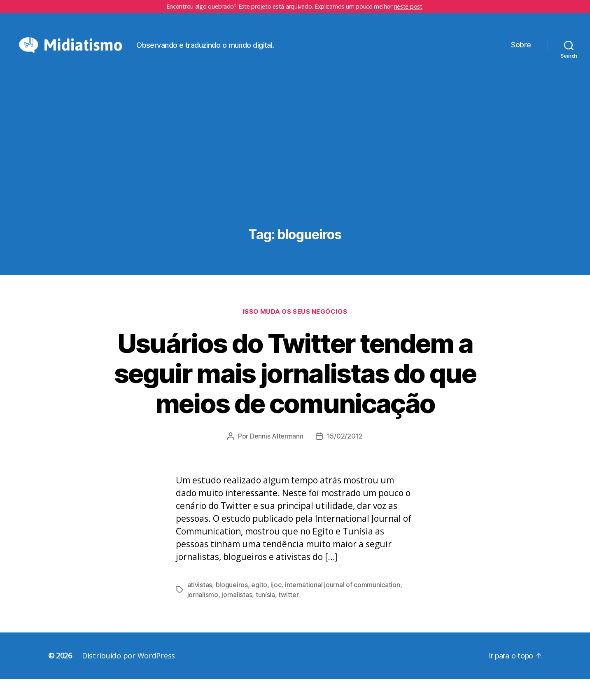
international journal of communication (343, 606)
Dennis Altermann (277, 457)
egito (259, 606)
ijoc (276, 606)
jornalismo (203, 616)
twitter (288, 616)
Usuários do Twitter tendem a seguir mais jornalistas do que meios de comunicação (295, 394)
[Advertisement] (295, 187)
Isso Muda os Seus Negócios (295, 333)
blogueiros (232, 606)
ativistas (200, 606)
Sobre (521, 55)
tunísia (265, 616)
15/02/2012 (345, 457)
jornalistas (237, 616)
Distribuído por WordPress (128, 677)
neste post (408, 6)
